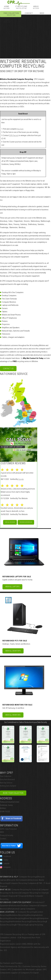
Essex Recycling (17, 918)
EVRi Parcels (14, 135)
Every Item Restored (7, 779)
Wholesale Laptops (34, 970)
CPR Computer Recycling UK (12, 934)
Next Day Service (6, 783)
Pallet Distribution (8, 966)
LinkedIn (5, 864)
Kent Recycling (32, 918)
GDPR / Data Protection (8, 829)
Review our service (26, 522)
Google (21, 479)
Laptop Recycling (36, 925)
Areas (36, 7)
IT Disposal (22, 896)
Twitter (4, 860)
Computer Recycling (28, 877)
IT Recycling (21, 7)
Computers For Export (30, 973)
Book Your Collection (13, 793)
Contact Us (8, 369)
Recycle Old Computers (18, 880)
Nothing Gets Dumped (8, 786)
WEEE (42, 14)
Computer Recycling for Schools (25, 890)
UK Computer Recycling (25, 912)
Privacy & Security (7, 835)
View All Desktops (13, 651)
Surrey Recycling (39, 922)
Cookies (3, 839)
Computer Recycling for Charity (34, 893)
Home (7, 7)
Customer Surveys (30, 966)
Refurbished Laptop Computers (22, 909)
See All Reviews (10, 522)
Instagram (5, 867)
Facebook (5, 856)
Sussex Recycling (8, 925)
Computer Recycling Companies (23, 883)
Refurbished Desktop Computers (24, 906)
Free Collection (11, 14)
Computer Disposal (8, 896)
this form (20, 129)
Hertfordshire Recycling (20, 922)
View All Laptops (12, 587)
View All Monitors (13, 715)
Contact (29, 14)
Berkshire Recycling (18, 915)
